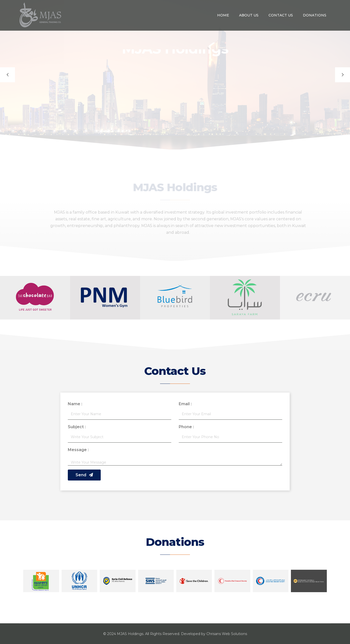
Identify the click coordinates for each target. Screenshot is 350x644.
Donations (315, 15)
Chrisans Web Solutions (227, 634)
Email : (185, 404)
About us (249, 15)
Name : (75, 404)
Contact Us (281, 15)
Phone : (186, 427)
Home (223, 15)
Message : (78, 450)
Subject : (77, 427)
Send (84, 475)
